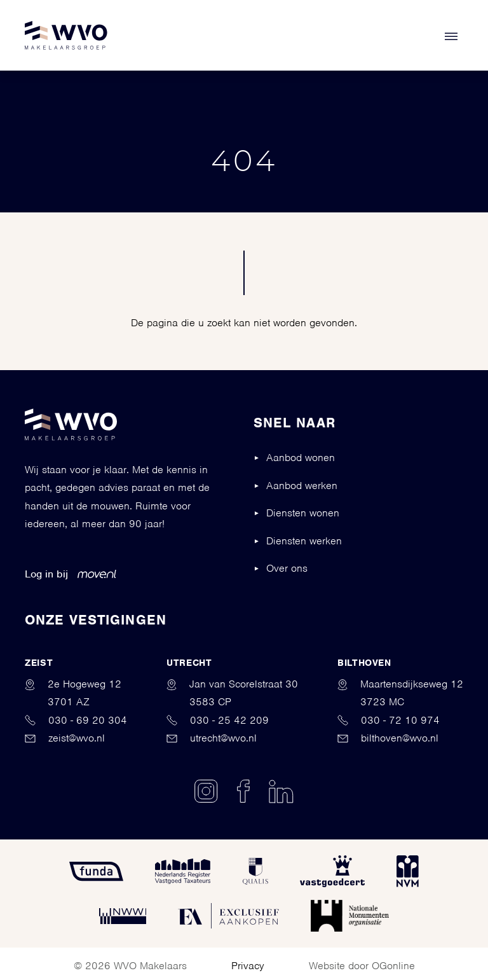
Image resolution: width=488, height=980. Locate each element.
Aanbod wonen (301, 458)
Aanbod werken (302, 486)
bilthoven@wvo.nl (388, 738)
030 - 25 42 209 (218, 720)
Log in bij (71, 574)
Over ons (287, 568)
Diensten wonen (303, 513)
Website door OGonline (362, 966)
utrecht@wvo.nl (212, 738)
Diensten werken (304, 541)
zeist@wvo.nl (65, 738)
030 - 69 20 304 (76, 720)
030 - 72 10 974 (389, 720)
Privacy (248, 966)
